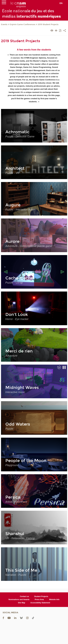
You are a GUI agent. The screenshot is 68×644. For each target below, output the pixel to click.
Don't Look (17, 315)
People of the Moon (26, 461)
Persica (13, 497)
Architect (15, 168)
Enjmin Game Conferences (23, 24)
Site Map (22, 603)
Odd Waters (18, 424)
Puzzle (9, 429)
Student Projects (41, 596)
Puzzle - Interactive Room (20, 210)
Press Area (39, 600)
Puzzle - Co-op (14, 283)
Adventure (11, 356)
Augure (13, 205)
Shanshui (15, 534)
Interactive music (15, 392)
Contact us (24, 596)
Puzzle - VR (12, 173)
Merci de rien (19, 351)
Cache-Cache (19, 278)
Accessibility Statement (40, 603)
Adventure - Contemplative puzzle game (29, 246)
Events (4, 24)
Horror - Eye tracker (17, 319)
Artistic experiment (16, 502)
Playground (12, 465)
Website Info (54, 600)
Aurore (12, 242)
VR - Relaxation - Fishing (20, 538)
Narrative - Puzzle (16, 575)
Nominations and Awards (19, 600)
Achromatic (17, 132)
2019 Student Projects (48, 24)
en (61, 3)
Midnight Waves (22, 388)
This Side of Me (21, 570)
